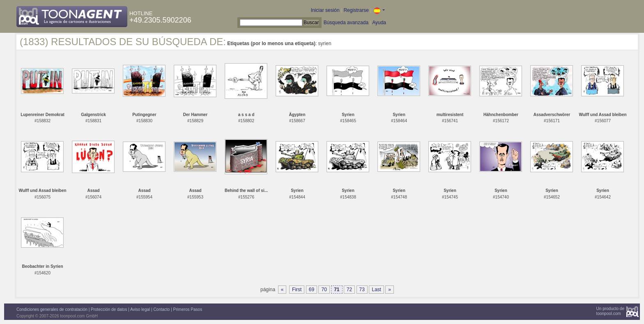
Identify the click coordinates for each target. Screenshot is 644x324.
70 (324, 290)
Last (376, 290)
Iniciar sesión (325, 10)
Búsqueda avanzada (346, 23)
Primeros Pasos (188, 309)
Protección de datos (109, 309)
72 (349, 290)
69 (312, 290)
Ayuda (379, 23)
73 (362, 290)
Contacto (161, 309)
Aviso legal (140, 309)
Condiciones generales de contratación (52, 309)
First (297, 290)
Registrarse (356, 10)
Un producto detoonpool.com (610, 311)
